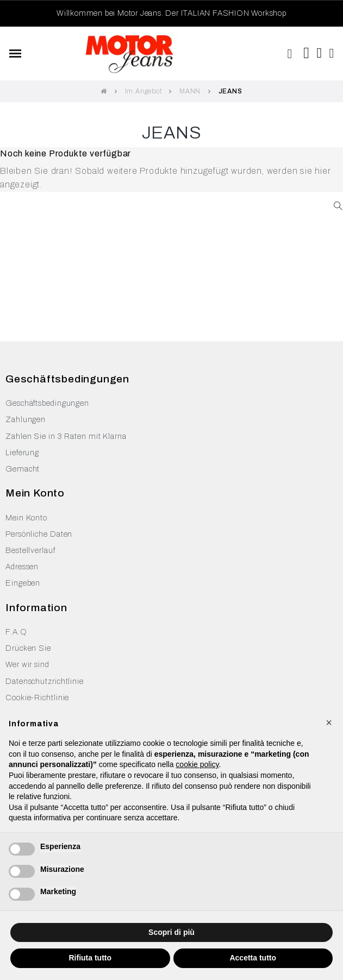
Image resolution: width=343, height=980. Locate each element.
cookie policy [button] (197, 764)
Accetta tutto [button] (253, 958)
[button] (290, 54)
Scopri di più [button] (171, 932)
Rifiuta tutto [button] (90, 958)
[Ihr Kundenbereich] (332, 53)
